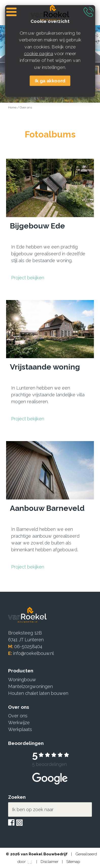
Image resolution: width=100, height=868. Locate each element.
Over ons (26, 107)
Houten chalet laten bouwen (38, 693)
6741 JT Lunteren (26, 640)
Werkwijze (19, 723)
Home (13, 107)
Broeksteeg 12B (25, 633)
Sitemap (73, 862)
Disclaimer (50, 862)
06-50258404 (28, 646)
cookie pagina (38, 53)
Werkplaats (20, 729)
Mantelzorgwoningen (30, 686)
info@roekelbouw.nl (34, 653)
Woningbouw (22, 680)
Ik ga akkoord (50, 81)
